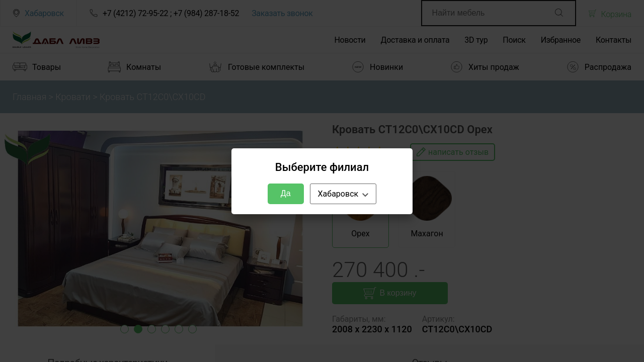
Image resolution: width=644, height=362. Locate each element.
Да (286, 193)
